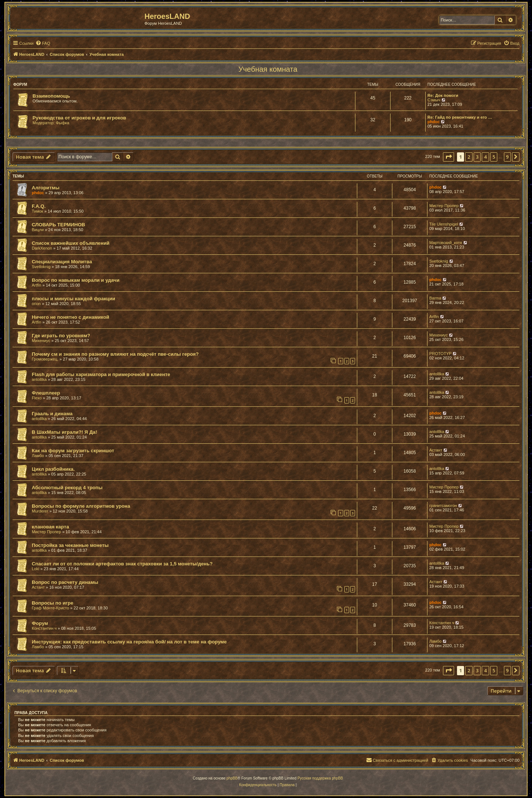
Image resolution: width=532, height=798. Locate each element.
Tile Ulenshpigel (444, 224)
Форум (40, 623)
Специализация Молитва (62, 262)
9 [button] (507, 157)
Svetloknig (41, 267)
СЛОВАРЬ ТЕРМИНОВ (58, 225)
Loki (35, 569)
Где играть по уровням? (61, 336)
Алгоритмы (46, 188)
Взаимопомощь (51, 96)
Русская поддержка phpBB (320, 778)
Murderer (40, 511)
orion (36, 304)
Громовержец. (45, 359)
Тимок (37, 211)
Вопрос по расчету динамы (65, 582)
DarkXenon (42, 248)
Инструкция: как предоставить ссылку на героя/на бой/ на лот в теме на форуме (129, 642)
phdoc (434, 122)
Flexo (37, 398)
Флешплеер (46, 393)
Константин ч (44, 628)
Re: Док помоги (443, 95)
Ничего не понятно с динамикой (71, 317)
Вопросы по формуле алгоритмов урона (81, 506)
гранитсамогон (443, 505)
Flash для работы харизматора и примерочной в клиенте (101, 374)
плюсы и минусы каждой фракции (74, 299)
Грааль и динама (52, 414)
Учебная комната (268, 69)
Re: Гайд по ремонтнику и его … (460, 117)
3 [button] (477, 157)
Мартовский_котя (446, 243)
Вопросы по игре (52, 603)
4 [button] (485, 157)
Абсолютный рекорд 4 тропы (67, 488)
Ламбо (38, 456)
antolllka (39, 379)
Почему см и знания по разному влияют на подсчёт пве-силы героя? (115, 354)
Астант (436, 450)
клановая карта (50, 527)
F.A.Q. (39, 206)
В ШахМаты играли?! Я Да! (64, 432)
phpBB (232, 778)
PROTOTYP (440, 354)
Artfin (37, 285)
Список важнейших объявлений (71, 243)
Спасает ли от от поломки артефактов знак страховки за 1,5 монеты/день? (122, 564)
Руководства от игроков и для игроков (79, 118)
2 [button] (469, 157)
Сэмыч (434, 100)
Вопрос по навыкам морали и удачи (76, 280)
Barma (435, 298)
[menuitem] (43, 43)
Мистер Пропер (444, 206)
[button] (449, 157)
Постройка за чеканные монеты (70, 545)
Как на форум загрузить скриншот (73, 451)
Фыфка (63, 123)
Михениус (41, 341)
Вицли (38, 230)
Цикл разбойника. (53, 469)
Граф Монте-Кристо (50, 608)
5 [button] (494, 157)
